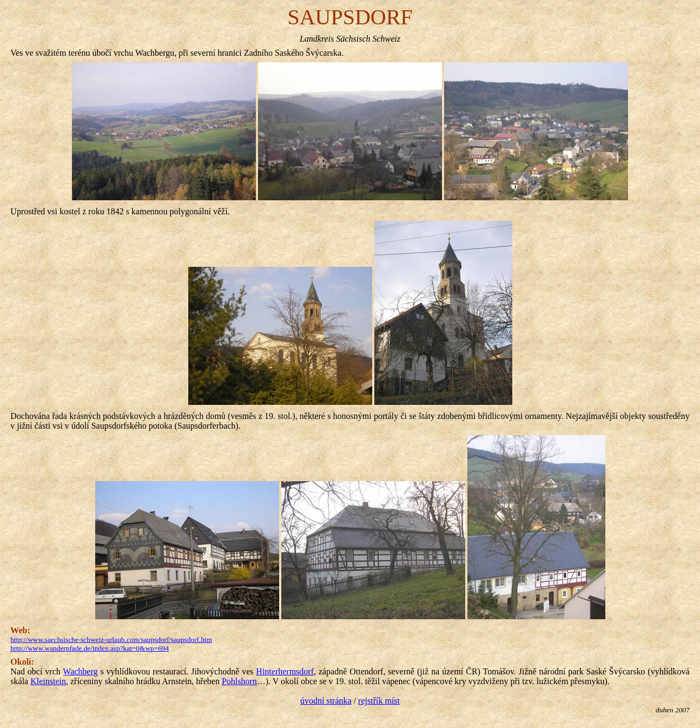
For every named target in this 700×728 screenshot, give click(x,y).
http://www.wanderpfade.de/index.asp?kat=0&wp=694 (90, 648)
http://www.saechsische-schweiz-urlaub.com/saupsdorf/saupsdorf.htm (111, 640)
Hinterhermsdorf (285, 671)
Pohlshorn (239, 681)
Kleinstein (48, 681)
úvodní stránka (326, 701)
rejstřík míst (379, 701)
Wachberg (80, 671)
